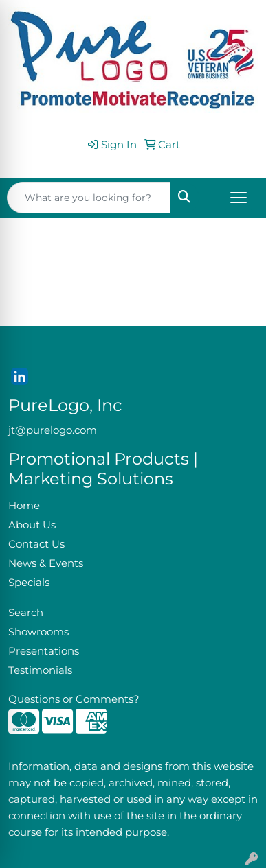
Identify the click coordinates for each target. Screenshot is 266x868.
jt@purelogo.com (53, 430)
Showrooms (38, 632)
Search (26, 613)
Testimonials (40, 670)
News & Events (46, 563)
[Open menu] (239, 198)
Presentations (44, 651)
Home (24, 506)
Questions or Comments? (74, 699)
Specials (29, 583)
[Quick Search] (89, 198)
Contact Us (36, 544)
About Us (32, 525)
